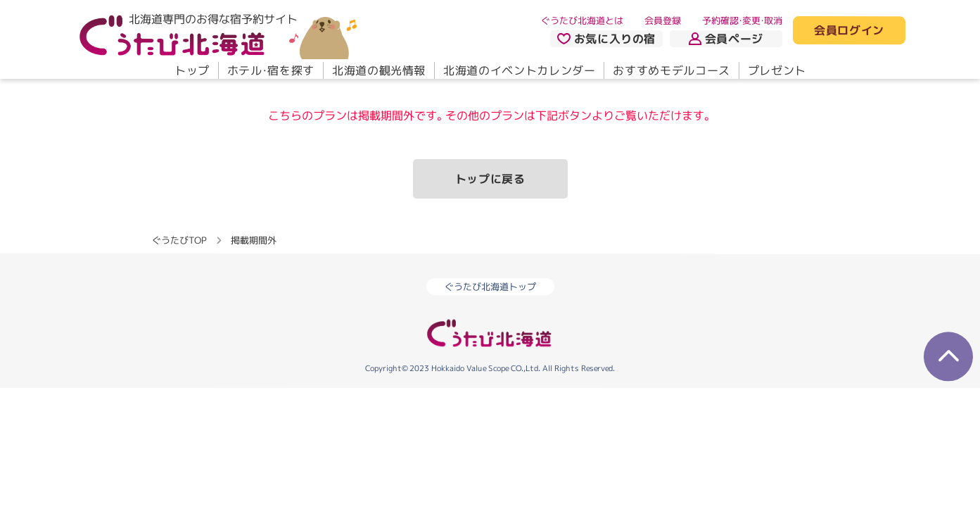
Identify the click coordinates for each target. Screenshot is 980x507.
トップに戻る (490, 179)
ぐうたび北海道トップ (490, 287)
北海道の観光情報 (378, 70)
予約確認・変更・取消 (742, 20)
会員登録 (663, 20)
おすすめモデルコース (671, 70)
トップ (191, 70)
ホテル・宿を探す (270, 70)
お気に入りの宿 (606, 39)
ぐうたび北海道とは (582, 20)
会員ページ (726, 39)
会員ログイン (849, 31)
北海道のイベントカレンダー (519, 70)
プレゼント (776, 70)
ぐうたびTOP (179, 240)
